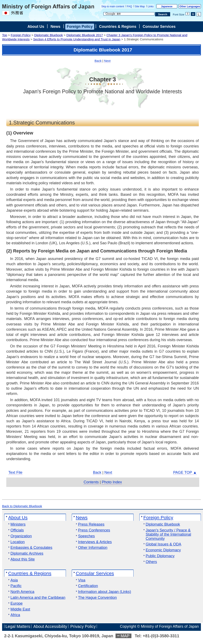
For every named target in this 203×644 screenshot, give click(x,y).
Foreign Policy (80, 27)
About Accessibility (50, 626)
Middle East (20, 609)
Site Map (140, 6)
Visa (82, 580)
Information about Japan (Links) (105, 592)
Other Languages (190, 6)
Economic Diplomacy (163, 550)
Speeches (86, 536)
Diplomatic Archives (27, 554)
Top (5, 35)
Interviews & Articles (95, 542)
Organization (21, 536)
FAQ (130, 6)
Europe (17, 604)
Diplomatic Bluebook (48, 35)
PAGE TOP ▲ (185, 472)
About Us (36, 27)
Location (18, 542)
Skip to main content (113, 6)
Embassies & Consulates (31, 548)
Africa (15, 615)
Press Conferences (94, 530)
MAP (125, 636)
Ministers (18, 524)
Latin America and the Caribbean (38, 598)
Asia (14, 580)
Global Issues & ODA (163, 544)
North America (22, 592)
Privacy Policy (83, 626)
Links (151, 6)
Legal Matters (18, 626)
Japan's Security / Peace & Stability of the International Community (168, 535)
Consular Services (159, 27)
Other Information (93, 548)
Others (151, 562)
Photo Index (112, 482)
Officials (17, 530)
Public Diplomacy (160, 556)
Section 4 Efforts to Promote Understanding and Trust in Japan (77, 39)
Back (98, 61)
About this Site (23, 559)
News (56, 27)
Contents (91, 482)
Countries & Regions (118, 27)
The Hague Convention (97, 598)
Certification (88, 586)
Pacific (16, 586)
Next (107, 61)
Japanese (167, 6)
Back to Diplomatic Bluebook (22, 506)
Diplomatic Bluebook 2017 (85, 35)
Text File (15, 472)
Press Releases (91, 524)
